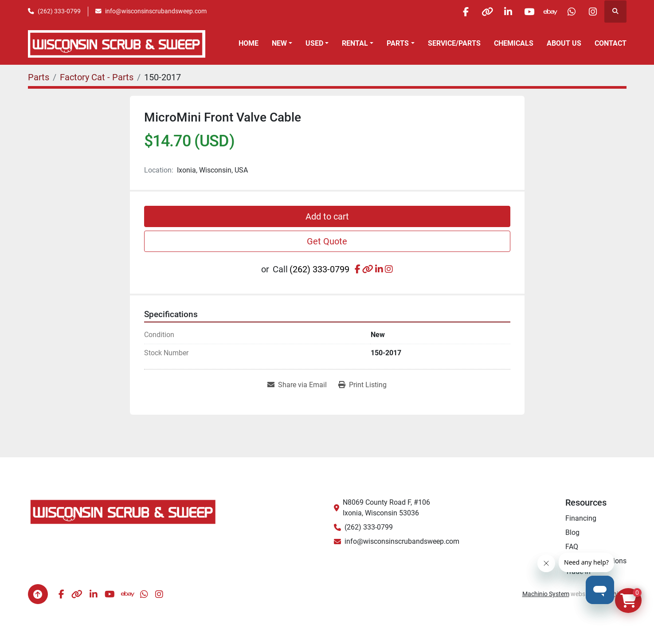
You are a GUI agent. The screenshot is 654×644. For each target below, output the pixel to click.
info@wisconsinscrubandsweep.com (156, 11)
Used (314, 43)
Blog (572, 532)
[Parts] (39, 77)
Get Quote (327, 241)
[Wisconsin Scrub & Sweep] (123, 511)
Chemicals (514, 43)
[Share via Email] (297, 385)
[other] (479, 12)
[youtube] (525, 12)
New (279, 43)
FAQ (572, 547)
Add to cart (327, 216)
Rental (355, 43)
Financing (581, 518)
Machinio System (546, 594)
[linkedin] (502, 12)
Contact (611, 43)
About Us (564, 43)
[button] (282, 43)
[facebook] (457, 12)
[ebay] (547, 12)
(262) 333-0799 (59, 11)
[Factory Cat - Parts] (97, 77)
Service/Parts (454, 43)
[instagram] (592, 12)
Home (249, 43)
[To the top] (38, 594)
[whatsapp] (570, 12)
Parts (398, 43)
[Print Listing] (362, 385)
